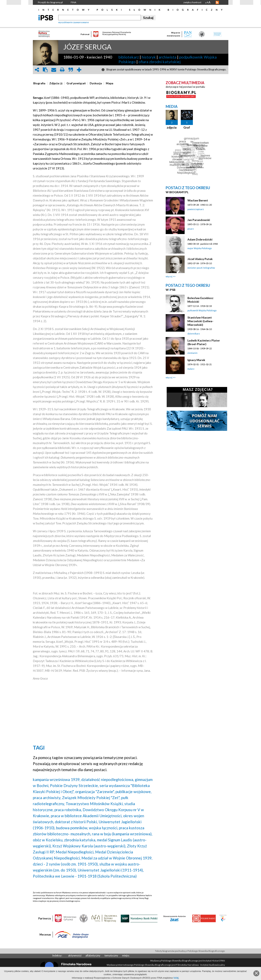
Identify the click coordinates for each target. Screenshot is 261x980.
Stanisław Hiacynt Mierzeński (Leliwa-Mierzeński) (200, 321)
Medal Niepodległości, (75, 852)
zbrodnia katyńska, (80, 840)
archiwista (167, 57)
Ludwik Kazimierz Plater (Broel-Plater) (204, 342)
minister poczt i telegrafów (201, 268)
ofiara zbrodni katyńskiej (160, 62)
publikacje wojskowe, (134, 792)
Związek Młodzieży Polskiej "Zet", (91, 798)
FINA (73, 2)
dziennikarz (194, 334)
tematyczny (111, 955)
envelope (54, 70)
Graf (187, 127)
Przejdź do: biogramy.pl (50, 2)
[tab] (40, 83)
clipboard (45, 70)
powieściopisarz (196, 209)
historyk (149, 57)
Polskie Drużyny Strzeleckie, (74, 786)
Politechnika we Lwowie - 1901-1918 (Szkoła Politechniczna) (85, 876)
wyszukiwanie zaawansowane (74, 22)
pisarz (191, 229)
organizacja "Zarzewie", (95, 792)
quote (71, 70)
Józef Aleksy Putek (200, 259)
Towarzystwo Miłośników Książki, (95, 804)
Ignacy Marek (196, 360)
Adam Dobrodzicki (200, 239)
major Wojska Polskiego (200, 248)
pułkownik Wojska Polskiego (202, 310)
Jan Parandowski (199, 220)
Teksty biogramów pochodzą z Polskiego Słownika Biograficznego (190, 951)
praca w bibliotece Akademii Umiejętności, (87, 816)
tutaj (176, 978)
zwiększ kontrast (192, 2)
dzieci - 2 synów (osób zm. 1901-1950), (66, 864)
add (79, 70)
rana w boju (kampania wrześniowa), (122, 834)
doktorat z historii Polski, (76, 822)
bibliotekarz (129, 57)
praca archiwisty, (47, 798)
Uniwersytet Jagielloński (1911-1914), (111, 870)
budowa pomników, (72, 828)
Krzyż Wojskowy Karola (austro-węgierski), (89, 846)
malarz (191, 369)
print (62, 70)
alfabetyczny (93, 955)
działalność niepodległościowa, (108, 779)
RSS (217, 2)
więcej (169, 276)
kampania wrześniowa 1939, (57, 779)
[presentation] (39, 83)
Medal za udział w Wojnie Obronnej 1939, (117, 858)
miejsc (126, 955)
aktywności (75, 955)
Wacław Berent (198, 200)
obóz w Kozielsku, (48, 840)
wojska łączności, (103, 828)
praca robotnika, (68, 810)
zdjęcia (172, 127)
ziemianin (192, 353)
